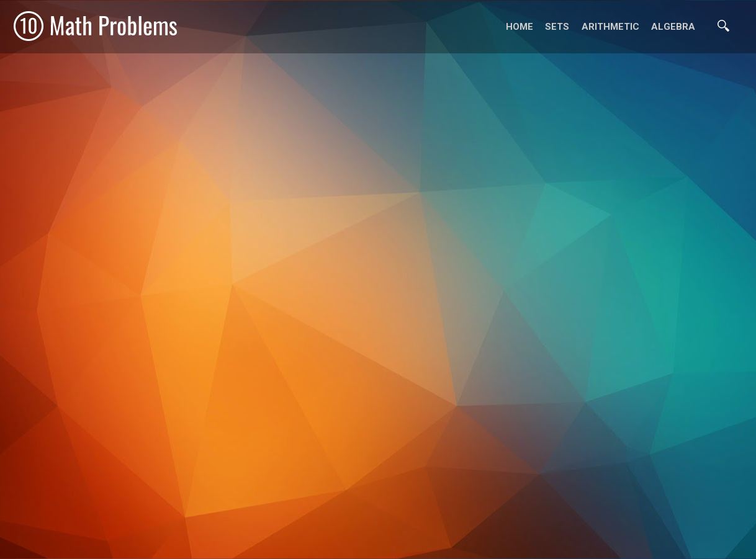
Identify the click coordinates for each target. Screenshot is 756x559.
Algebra (673, 27)
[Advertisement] (378, 543)
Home (520, 27)
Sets (557, 27)
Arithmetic (610, 27)
